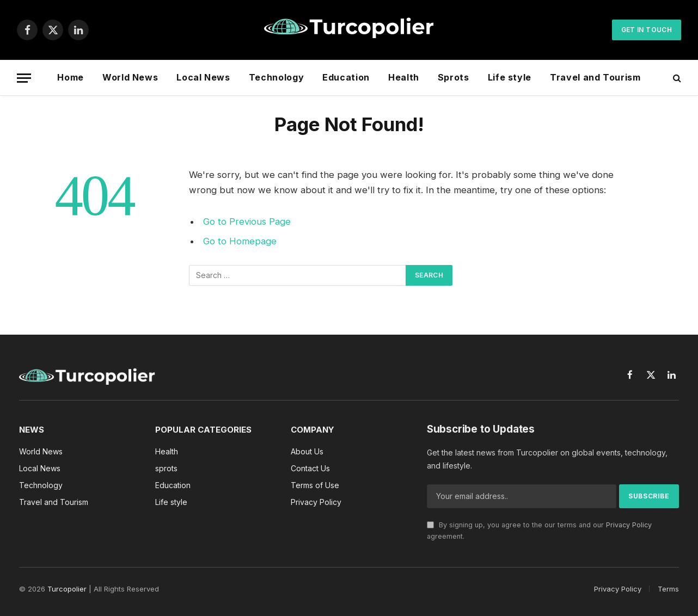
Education (346, 77)
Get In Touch (647, 30)
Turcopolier (67, 589)
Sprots (454, 77)
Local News (203, 77)
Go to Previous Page (247, 221)
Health (404, 77)
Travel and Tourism (595, 77)
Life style (510, 77)
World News (130, 77)
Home (71, 77)
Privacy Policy (629, 525)
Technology (276, 77)
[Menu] (24, 78)
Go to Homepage (240, 241)
